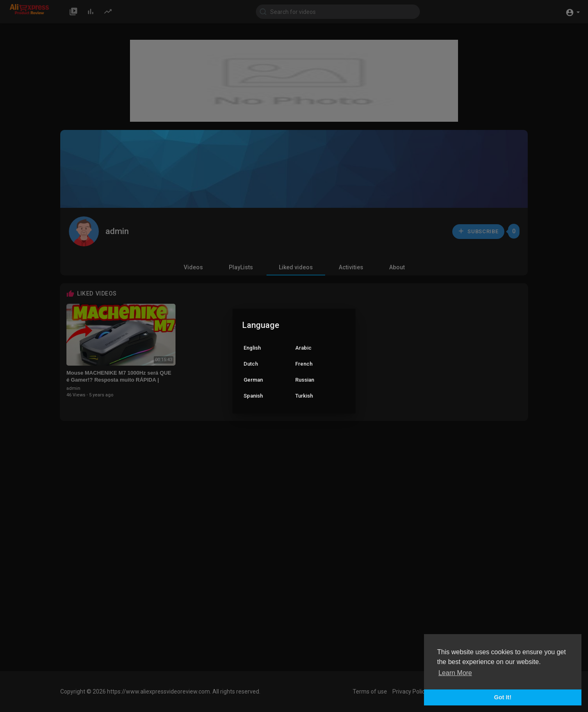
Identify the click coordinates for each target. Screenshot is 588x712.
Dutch (251, 364)
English (252, 348)
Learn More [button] (455, 673)
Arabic (303, 348)
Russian (305, 380)
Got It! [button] (503, 697)
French (304, 364)
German (253, 380)
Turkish (304, 396)
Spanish (253, 396)
